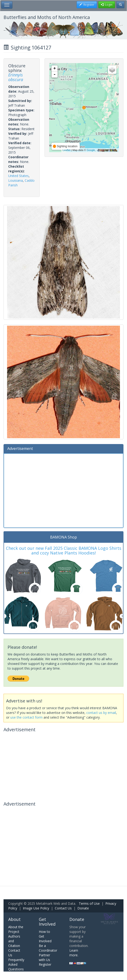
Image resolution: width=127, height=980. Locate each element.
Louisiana (16, 180)
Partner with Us (44, 957)
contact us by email (101, 713)
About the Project (16, 929)
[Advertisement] (63, 490)
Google (91, 150)
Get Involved (47, 922)
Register (45, 964)
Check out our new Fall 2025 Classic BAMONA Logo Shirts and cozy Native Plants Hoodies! (64, 550)
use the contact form (26, 717)
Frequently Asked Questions (16, 964)
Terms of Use (89, 903)
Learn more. (74, 953)
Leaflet (66, 150)
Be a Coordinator (48, 948)
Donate (83, 908)
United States (18, 176)
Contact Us (63, 908)
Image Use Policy (36, 908)
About (14, 919)
